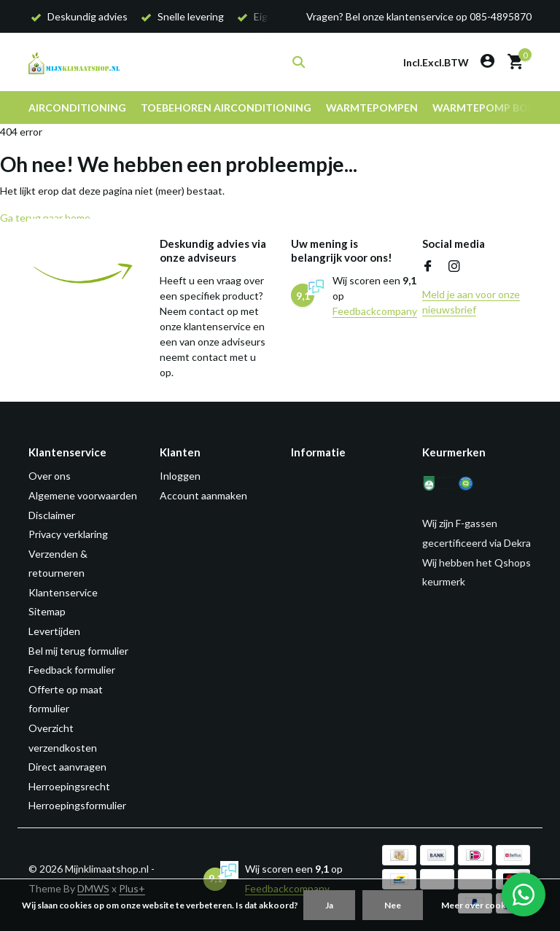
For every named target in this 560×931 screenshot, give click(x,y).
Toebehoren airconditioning (226, 108)
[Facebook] (428, 267)
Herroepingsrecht (69, 786)
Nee (393, 905)
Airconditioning (77, 108)
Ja (329, 905)
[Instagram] (454, 267)
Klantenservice (63, 592)
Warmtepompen (372, 108)
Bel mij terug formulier (78, 651)
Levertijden (54, 631)
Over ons (50, 476)
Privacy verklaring (68, 534)
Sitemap (47, 611)
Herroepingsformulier (77, 805)
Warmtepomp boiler (490, 108)
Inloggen (180, 476)
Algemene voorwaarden (83, 495)
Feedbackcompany (375, 311)
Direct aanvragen (67, 767)
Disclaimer (52, 515)
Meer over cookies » (482, 905)
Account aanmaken (203, 495)
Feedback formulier (72, 670)
